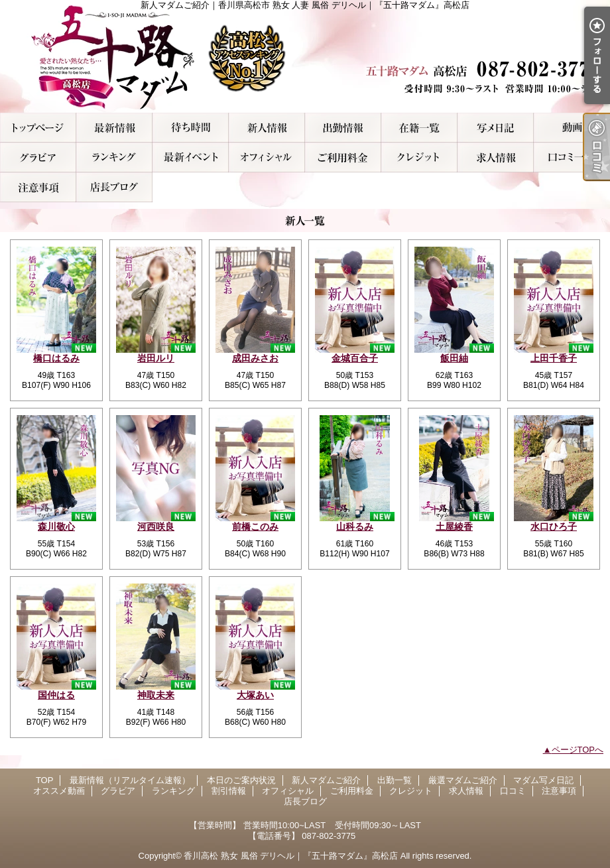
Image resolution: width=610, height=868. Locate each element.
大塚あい (255, 695)
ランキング (114, 157)
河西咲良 (156, 527)
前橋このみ (255, 527)
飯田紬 (454, 358)
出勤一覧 (343, 128)
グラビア (38, 157)
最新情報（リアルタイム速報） (114, 128)
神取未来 (156, 695)
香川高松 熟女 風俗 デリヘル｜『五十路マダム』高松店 (291, 856)
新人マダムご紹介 (267, 128)
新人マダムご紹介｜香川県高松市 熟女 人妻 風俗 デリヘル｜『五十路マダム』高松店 (305, 56)
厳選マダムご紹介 (419, 128)
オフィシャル (267, 157)
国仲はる (56, 695)
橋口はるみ (56, 358)
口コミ (572, 157)
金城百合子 (355, 358)
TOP (38, 128)
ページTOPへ (578, 750)
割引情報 (191, 157)
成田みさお (255, 358)
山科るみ (355, 527)
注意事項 (38, 187)
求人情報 (496, 157)
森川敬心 (56, 527)
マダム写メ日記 (496, 128)
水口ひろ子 (554, 527)
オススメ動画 (572, 128)
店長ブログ (114, 187)
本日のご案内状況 (191, 128)
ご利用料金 (343, 157)
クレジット (419, 157)
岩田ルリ (156, 358)
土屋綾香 (454, 527)
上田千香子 (554, 358)
